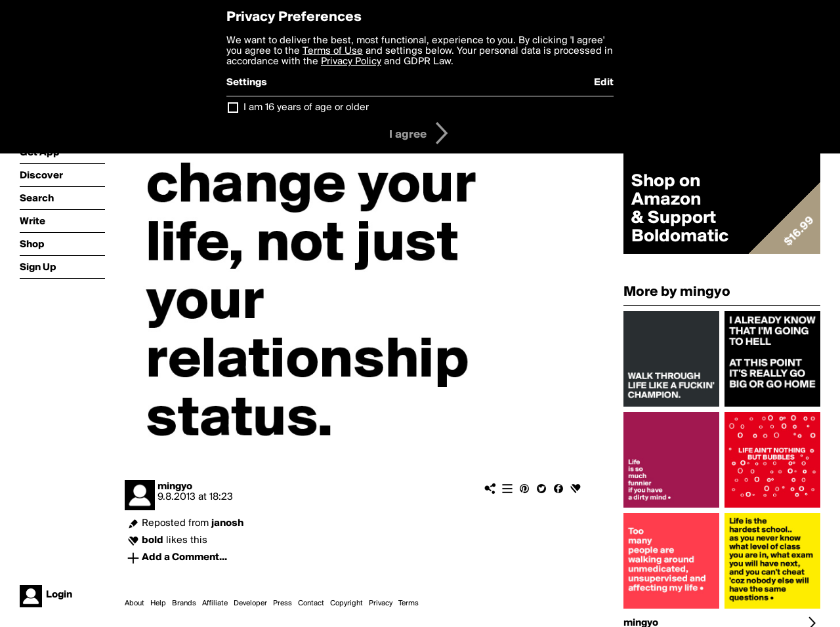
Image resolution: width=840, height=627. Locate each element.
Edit (604, 83)
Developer (250, 603)
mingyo (175, 487)
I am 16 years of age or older (306, 108)
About (135, 603)
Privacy (381, 603)
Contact (311, 603)
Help (158, 603)
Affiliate (215, 603)
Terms (409, 603)
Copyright (346, 603)
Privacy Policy (351, 62)
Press (283, 603)
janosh (227, 523)
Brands (184, 603)
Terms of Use (333, 51)
